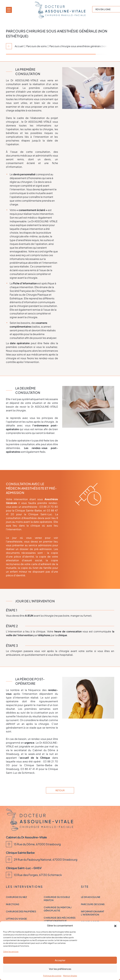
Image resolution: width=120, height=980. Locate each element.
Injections (13, 904)
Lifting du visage (16, 919)
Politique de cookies (52, 976)
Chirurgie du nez (16, 897)
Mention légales (70, 976)
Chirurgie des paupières (21, 911)
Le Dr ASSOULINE (91, 897)
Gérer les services (11, 952)
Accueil (19, 46)
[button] (115, 925)
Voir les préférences (60, 969)
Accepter (60, 960)
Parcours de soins (36, 46)
